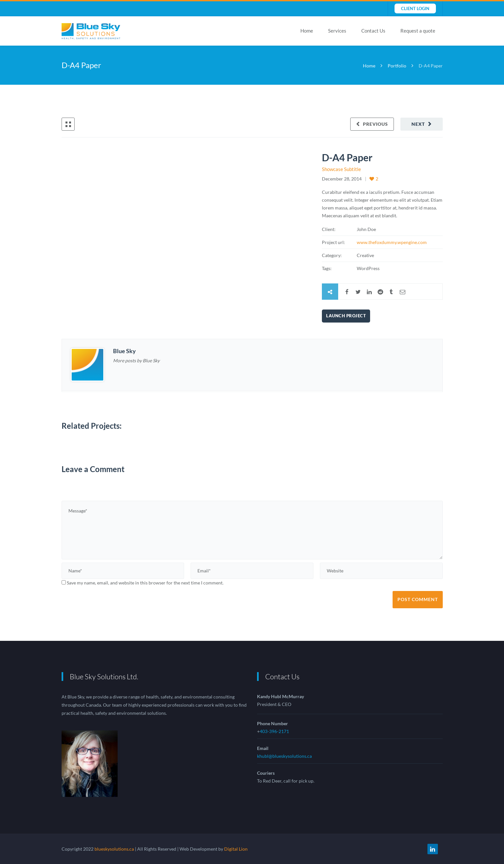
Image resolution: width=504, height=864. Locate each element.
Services (337, 31)
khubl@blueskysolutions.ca (284, 756)
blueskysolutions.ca (114, 849)
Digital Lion (236, 849)
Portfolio (397, 66)
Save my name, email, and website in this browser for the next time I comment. (145, 583)
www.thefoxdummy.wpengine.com (392, 242)
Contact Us (373, 31)
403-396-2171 (274, 731)
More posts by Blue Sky (136, 360)
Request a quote (418, 31)
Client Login (415, 8)
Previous (375, 124)
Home (307, 31)
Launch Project (346, 316)
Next (418, 124)
